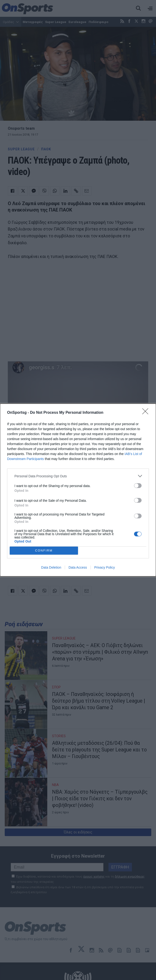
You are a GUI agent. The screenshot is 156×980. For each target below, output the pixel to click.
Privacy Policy (105, 567)
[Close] (147, 413)
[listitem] (78, 476)
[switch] (138, 486)
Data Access (78, 567)
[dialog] (78, 490)
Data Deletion (51, 567)
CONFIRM (44, 551)
